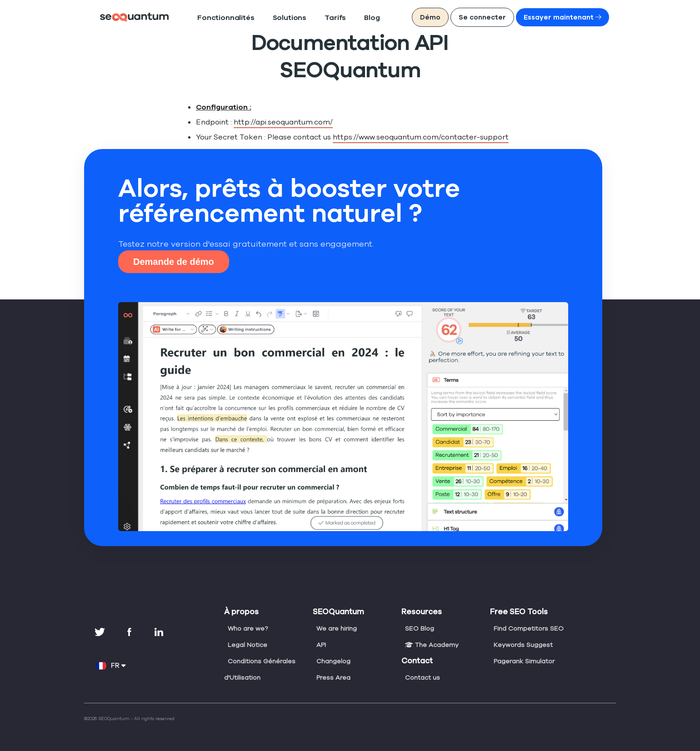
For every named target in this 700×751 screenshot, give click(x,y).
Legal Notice (247, 645)
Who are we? (247, 628)
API (322, 645)
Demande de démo (174, 262)
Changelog (333, 661)
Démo (455, 17)
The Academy (430, 645)
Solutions (272, 18)
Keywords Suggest (522, 645)
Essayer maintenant (571, 17)
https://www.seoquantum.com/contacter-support (397, 137)
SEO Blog (420, 628)
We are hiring (336, 628)
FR (111, 666)
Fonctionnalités (219, 18)
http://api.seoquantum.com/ (275, 122)
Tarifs (312, 18)
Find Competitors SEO (527, 628)
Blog (345, 18)
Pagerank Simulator (524, 661)
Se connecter (502, 17)
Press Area (333, 677)
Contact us (421, 677)
